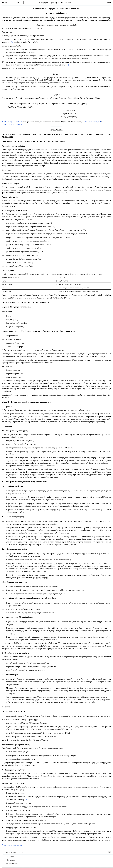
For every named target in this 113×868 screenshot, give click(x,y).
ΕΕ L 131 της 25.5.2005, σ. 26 (13, 845)
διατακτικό (11, 860)
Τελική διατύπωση (13, 864)
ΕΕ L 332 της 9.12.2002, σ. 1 (13, 122)
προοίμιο (10, 856)
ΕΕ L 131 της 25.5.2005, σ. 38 (92, 122)
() (12, 42)
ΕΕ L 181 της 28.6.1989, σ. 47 (13, 124)
